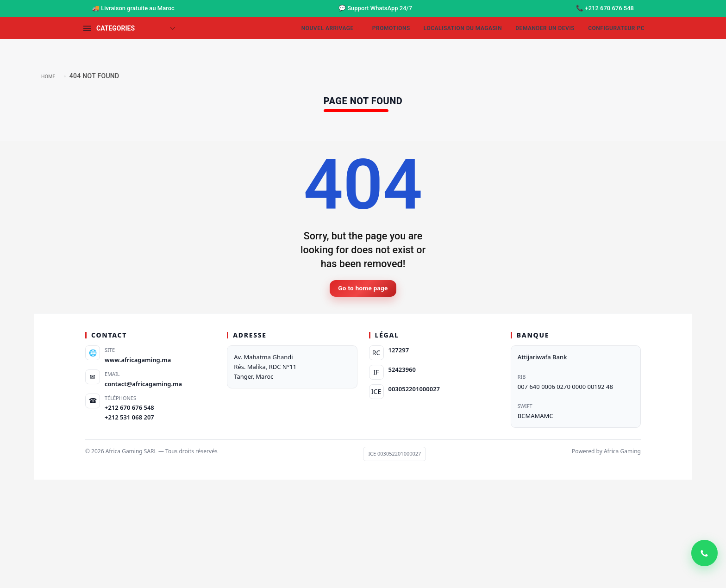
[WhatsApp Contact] (703, 565)
